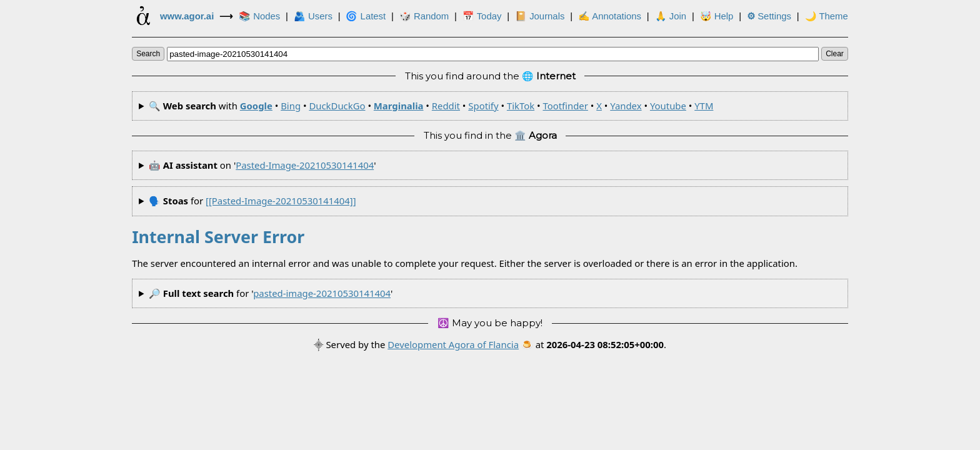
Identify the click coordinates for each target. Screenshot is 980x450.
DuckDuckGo (337, 106)
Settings (769, 16)
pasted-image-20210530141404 (305, 165)
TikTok (521, 106)
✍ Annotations (610, 16)
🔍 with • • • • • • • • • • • (431, 106)
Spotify (483, 106)
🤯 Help (717, 16)
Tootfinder (565, 106)
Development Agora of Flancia (453, 344)
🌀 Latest (366, 16)
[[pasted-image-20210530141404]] (281, 201)
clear (835, 54)
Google (256, 106)
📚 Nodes (259, 16)
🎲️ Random (424, 16)
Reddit (446, 106)
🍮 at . (594, 344)
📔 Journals (540, 16)
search (148, 54)
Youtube (668, 106)
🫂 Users (313, 16)
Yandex (626, 106)
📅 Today (482, 16)
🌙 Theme (827, 16)
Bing (291, 106)
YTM (704, 106)
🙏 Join (671, 16)
